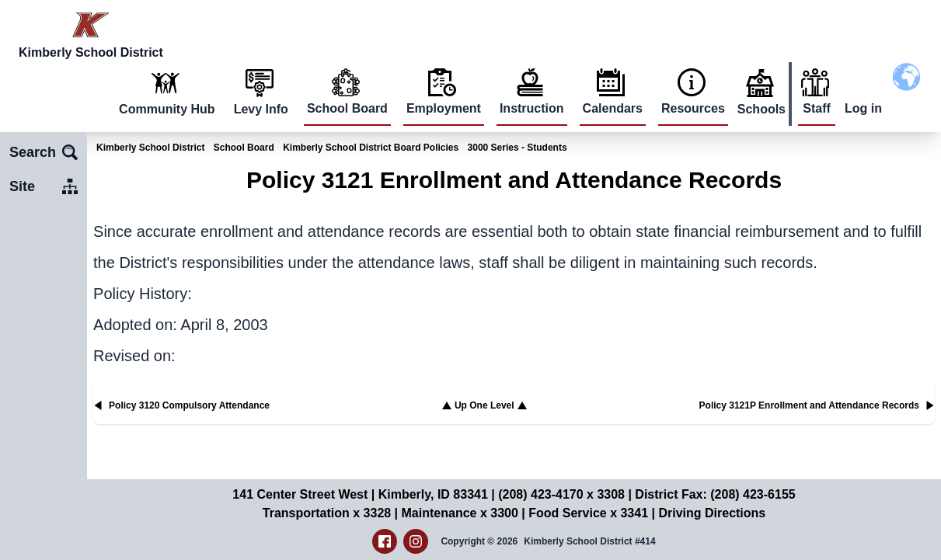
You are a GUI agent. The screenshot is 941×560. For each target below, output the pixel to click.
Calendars (613, 108)
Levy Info (261, 109)
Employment (444, 108)
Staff (817, 108)
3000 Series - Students (518, 148)
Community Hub (167, 109)
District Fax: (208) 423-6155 (715, 494)
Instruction (532, 108)
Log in (863, 108)
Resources (693, 108)
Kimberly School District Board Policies (371, 148)
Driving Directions (712, 513)
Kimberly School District (150, 148)
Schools (762, 109)
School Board (347, 108)
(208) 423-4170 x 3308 (561, 494)
